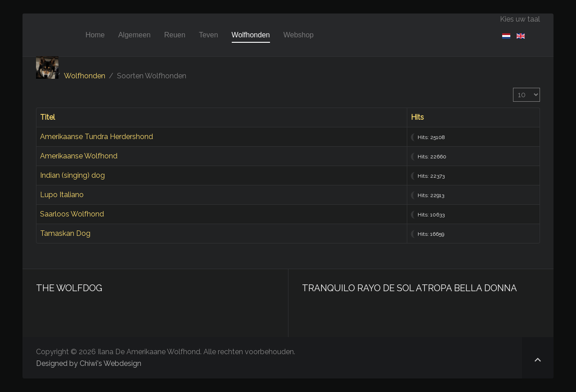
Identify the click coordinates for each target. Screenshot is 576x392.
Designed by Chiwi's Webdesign (89, 363)
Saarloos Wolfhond (72, 214)
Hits (417, 117)
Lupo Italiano (62, 195)
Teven (209, 35)
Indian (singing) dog (72, 175)
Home (95, 35)
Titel (47, 117)
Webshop (299, 35)
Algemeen (135, 35)
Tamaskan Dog (65, 233)
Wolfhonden (251, 35)
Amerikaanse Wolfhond (79, 156)
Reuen (175, 35)
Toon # (513, 88)
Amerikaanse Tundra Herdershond (97, 137)
